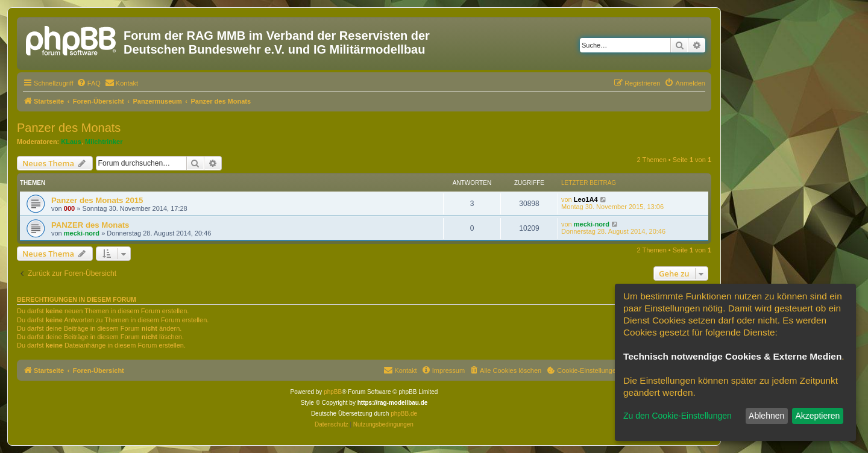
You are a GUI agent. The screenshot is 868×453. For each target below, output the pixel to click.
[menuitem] (89, 83)
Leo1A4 (586, 199)
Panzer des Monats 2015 (97, 200)
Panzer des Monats (69, 128)
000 (69, 208)
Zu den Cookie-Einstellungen (678, 416)
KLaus (71, 142)
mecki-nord (82, 233)
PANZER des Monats (90, 225)
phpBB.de (404, 414)
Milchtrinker (104, 142)
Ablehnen (766, 416)
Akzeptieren (817, 416)
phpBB (333, 392)
